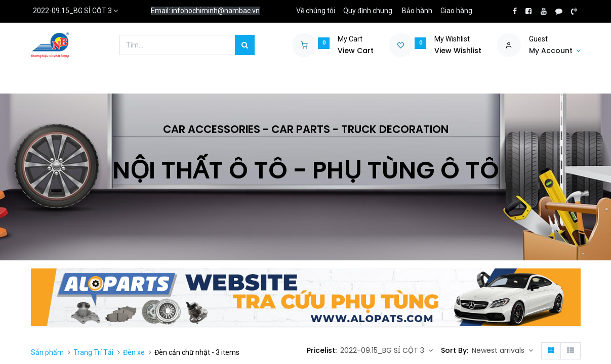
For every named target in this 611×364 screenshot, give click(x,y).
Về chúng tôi (316, 11)
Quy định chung (368, 11)
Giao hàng (456, 11)
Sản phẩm (47, 352)
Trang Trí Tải (93, 352)
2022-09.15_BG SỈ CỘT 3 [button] (383, 350)
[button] (502, 351)
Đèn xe (134, 352)
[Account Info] (555, 51)
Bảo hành (417, 11)
